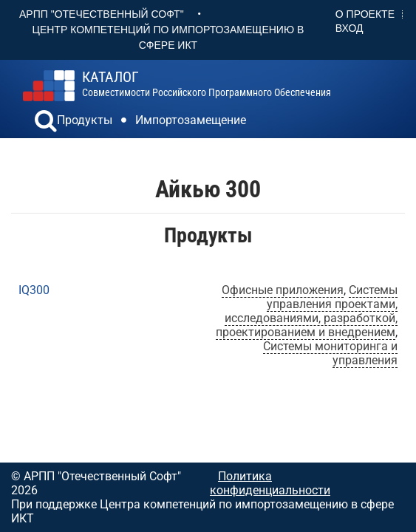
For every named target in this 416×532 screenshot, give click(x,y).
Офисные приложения (283, 290)
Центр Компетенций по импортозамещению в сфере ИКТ (168, 37)
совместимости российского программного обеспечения (207, 84)
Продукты (85, 120)
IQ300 (34, 290)
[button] (46, 123)
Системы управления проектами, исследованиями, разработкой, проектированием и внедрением (307, 311)
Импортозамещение (191, 120)
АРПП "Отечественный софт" (102, 14)
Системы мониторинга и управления (330, 353)
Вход (349, 28)
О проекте (365, 14)
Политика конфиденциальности (270, 483)
